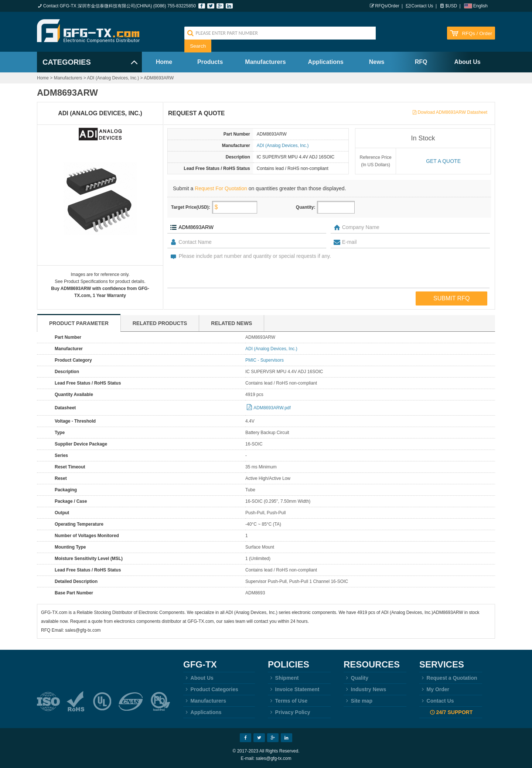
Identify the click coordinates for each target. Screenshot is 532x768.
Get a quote (443, 161)
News (377, 62)
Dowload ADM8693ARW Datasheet (452, 112)
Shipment (283, 678)
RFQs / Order (477, 33)
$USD (451, 6)
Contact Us (422, 6)
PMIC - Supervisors (265, 360)
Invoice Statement (294, 689)
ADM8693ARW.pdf (272, 408)
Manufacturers (265, 62)
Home (164, 62)
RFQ (421, 62)
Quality (356, 678)
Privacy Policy (289, 712)
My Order (434, 689)
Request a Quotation (448, 678)
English (480, 6)
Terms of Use (288, 701)
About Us (468, 62)
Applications (326, 62)
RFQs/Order (387, 6)
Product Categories (211, 689)
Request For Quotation (221, 188)
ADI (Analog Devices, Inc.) (113, 78)
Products (210, 62)
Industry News (365, 689)
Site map (358, 701)
